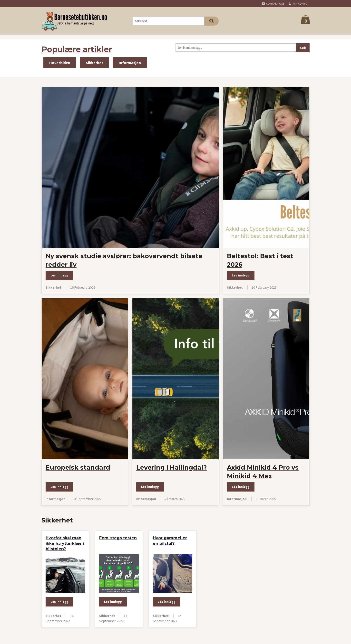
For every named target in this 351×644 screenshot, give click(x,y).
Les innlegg (59, 275)
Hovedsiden (60, 63)
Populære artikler (77, 49)
